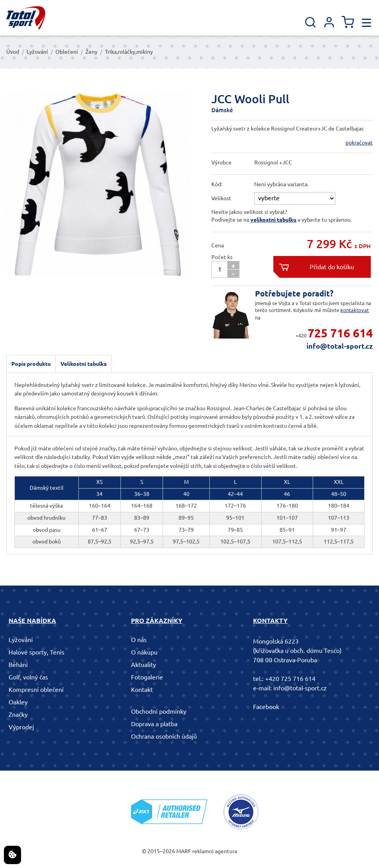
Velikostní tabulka (84, 364)
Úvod (13, 52)
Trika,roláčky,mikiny (129, 52)
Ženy (91, 52)
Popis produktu (31, 364)
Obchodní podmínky (159, 711)
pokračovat (359, 143)
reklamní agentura (215, 851)
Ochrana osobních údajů (164, 736)
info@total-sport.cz (340, 346)
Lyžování (37, 52)
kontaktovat (355, 310)
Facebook (266, 707)
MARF (184, 851)
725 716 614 (340, 333)
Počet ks (222, 257)
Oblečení (67, 52)
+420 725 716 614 (290, 679)
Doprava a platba (154, 724)
